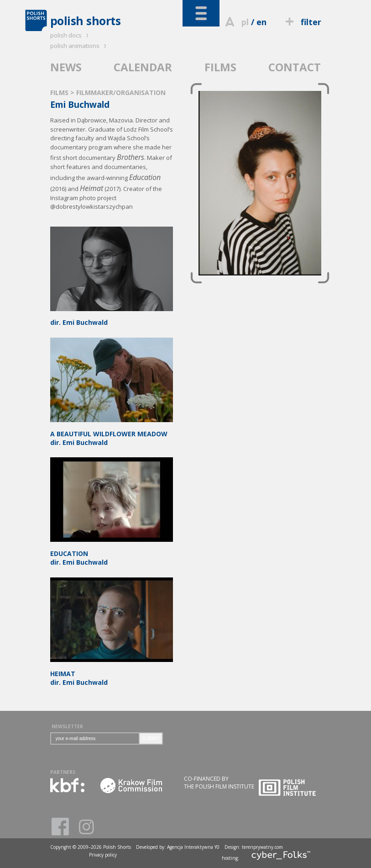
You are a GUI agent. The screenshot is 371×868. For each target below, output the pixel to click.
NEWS (66, 67)
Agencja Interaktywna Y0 (193, 847)
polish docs (71, 35)
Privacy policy (103, 855)
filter (302, 22)
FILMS (220, 67)
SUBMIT (151, 738)
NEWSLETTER (67, 726)
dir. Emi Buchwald (112, 318)
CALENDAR (143, 67)
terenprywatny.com (262, 847)
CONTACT (295, 67)
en (261, 22)
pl (245, 22)
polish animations (80, 46)
